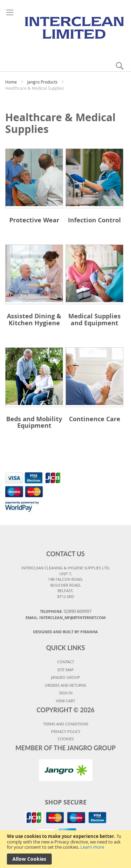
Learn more (92, 847)
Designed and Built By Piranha (65, 632)
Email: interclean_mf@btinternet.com (65, 618)
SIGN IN (66, 693)
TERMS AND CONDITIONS (66, 724)
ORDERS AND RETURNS (65, 685)
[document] (65, 849)
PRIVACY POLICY (66, 731)
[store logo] (66, 27)
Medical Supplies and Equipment (94, 320)
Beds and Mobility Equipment (34, 422)
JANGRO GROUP (65, 677)
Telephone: (66, 611)
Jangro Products (43, 82)
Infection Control (94, 220)
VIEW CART (65, 701)
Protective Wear (34, 220)
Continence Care (95, 419)
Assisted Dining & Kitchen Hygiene (34, 320)
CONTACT (66, 662)
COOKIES (66, 739)
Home (12, 82)
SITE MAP (65, 670)
